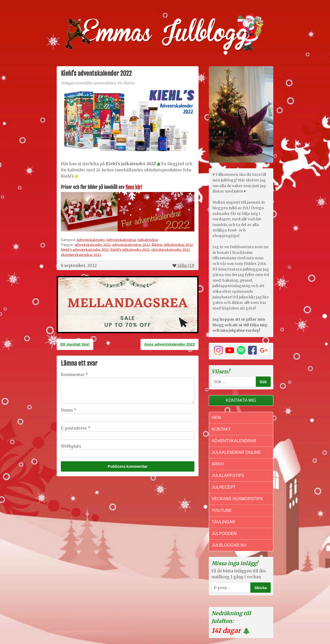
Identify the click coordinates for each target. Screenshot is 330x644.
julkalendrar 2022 (178, 245)
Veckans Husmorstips (237, 499)
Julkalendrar (148, 240)
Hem (216, 418)
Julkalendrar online (236, 452)
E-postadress (76, 428)
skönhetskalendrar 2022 (81, 255)
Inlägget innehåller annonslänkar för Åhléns (98, 83)
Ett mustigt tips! (75, 344)
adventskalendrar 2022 (131, 245)
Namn (69, 410)
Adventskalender (91, 240)
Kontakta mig (241, 400)
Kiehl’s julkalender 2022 (130, 249)
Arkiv (218, 464)
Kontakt (221, 429)
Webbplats (71, 446)
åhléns (157, 245)
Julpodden (224, 534)
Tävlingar (223, 522)
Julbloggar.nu (229, 545)
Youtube (222, 510)
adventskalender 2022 (93, 245)
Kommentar (75, 375)
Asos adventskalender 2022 (170, 344)
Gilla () (183, 266)
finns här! (134, 187)
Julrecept (224, 487)
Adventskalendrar (121, 240)
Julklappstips (228, 476)
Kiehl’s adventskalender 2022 (85, 249)
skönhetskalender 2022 (170, 249)
